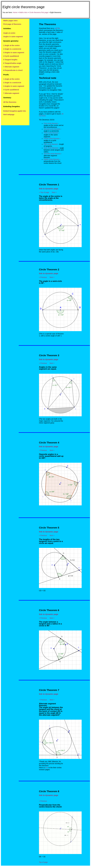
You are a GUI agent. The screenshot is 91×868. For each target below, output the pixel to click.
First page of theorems (12, 24)
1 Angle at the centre (11, 45)
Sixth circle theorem (51, 148)
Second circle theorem (52, 129)
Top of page (43, 862)
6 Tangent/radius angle (12, 63)
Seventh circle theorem (52, 154)
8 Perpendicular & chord (13, 70)
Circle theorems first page (39, 12)
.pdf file (57, 28)
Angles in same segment (13, 37)
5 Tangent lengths (10, 60)
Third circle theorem (51, 133)
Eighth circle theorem (52, 159)
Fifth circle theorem (51, 144)
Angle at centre (9, 33)
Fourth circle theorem (52, 139)
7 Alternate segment (11, 67)
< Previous (43, 277)
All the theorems (10, 102)
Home (15, 12)
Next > (54, 192)
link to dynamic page (49, 189)
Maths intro (23, 12)
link (47, 768)
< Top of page (44, 192)
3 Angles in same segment (14, 53)
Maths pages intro (10, 21)
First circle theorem (51, 123)
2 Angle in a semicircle (12, 49)
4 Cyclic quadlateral (11, 56)
